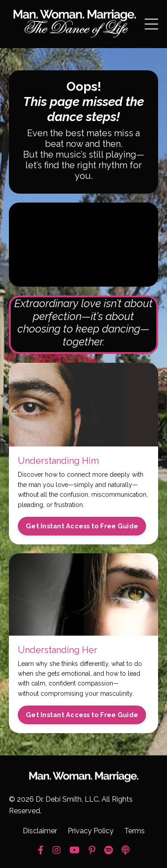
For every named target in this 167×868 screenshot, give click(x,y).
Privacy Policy (91, 831)
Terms (134, 831)
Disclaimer (40, 831)
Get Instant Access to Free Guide (82, 526)
